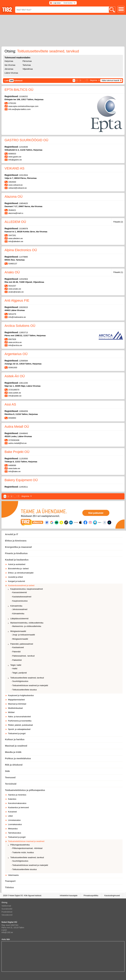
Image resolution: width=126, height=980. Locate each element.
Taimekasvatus (15, 833)
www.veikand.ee (15, 185)
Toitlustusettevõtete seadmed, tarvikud (27, 678)
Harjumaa (9, 61)
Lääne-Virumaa (11, 73)
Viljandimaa (28, 69)
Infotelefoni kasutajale (69, 896)
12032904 (24, 279)
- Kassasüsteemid (19, 592)
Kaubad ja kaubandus (17, 560)
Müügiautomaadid (18, 631)
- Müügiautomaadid (19, 639)
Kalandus (12, 799)
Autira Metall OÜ (17, 427)
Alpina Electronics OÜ (21, 250)
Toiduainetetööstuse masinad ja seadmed (26, 841)
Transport (10, 881)
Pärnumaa (27, 61)
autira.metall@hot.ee (17, 443)
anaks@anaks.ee (16, 292)
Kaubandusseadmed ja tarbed (21, 585)
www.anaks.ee (15, 289)
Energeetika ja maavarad (18, 547)
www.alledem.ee (16, 238)
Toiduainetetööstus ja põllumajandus (25, 790)
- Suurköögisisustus (20, 681)
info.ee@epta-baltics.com (19, 109)
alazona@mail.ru (16, 213)
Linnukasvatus (14, 820)
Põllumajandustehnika (20, 845)
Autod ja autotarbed (17, 564)
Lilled (10, 816)
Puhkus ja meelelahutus (18, 758)
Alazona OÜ (14, 197)
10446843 (24, 433)
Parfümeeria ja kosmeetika (20, 721)
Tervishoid (11, 784)
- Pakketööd (16, 660)
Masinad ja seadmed (16, 746)
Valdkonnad (6, 906)
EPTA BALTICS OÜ (19, 90)
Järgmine (93, 80)
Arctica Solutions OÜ (20, 326)
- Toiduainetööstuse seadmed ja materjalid (29, 685)
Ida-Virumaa (10, 65)
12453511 (24, 487)
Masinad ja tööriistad (17, 704)
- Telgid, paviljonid (19, 673)
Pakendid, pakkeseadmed (22, 644)
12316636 (24, 147)
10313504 (24, 175)
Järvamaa (9, 69)
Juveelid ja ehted (15, 577)
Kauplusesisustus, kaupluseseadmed (27, 589)
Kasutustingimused (112, 896)
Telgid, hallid (16, 665)
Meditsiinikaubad (15, 708)
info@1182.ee (7, 932)
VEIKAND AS (14, 168)
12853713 (24, 332)
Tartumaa (27, 65)
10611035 (24, 383)
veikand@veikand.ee (18, 188)
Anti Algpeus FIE (17, 300)
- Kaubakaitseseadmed (21, 597)
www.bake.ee (14, 468)
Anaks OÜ (12, 272)
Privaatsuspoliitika (91, 896)
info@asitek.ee (15, 396)
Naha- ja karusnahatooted (19, 717)
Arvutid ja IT (12, 534)
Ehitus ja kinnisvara (16, 541)
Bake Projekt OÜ (17, 452)
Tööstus (9, 887)
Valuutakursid (7, 915)
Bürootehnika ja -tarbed (18, 569)
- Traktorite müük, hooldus (22, 852)
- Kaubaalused (17, 647)
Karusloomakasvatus (17, 803)
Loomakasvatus (15, 824)
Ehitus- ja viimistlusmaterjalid (21, 573)
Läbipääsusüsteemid (19, 619)
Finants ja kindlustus (16, 553)
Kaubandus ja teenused (18, 807)
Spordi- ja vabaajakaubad (19, 729)
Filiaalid (118, 222)
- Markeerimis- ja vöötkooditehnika (26, 626)
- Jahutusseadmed (19, 609)
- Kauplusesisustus (19, 601)
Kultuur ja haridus (15, 739)
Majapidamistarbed (16, 700)
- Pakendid (16, 652)
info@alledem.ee (16, 241)
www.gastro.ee (15, 157)
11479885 (24, 257)
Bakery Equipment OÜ (21, 480)
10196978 (24, 229)
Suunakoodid (7, 909)
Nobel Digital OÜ (16, 896)
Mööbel (11, 712)
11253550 (24, 459)
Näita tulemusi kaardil (110, 80)
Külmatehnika (16, 606)
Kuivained (12, 812)
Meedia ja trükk (13, 752)
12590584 (24, 361)
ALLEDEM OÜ (15, 222)
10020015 (24, 307)
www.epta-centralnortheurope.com (23, 106)
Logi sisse (57, 3)
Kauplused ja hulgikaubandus (21, 695)
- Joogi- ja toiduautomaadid (23, 635)
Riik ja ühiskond (14, 765)
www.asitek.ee (15, 393)
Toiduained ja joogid (17, 733)
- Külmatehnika (18, 614)
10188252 (24, 96)
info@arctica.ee (15, 345)
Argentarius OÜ (16, 354)
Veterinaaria (13, 875)
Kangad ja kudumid (16, 581)
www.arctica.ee (15, 342)
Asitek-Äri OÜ (15, 376)
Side (7, 771)
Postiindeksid (7, 912)
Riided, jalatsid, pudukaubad (20, 725)
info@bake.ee (14, 471)
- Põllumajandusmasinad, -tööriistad (27, 848)
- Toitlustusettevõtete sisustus (24, 690)
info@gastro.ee (15, 160)
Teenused (10, 777)
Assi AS (10, 404)
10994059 (24, 411)
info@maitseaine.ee (17, 317)
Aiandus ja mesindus (17, 795)
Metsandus (13, 829)
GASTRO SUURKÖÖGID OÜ (26, 140)
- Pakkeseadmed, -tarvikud (23, 656)
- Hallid (14, 669)
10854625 (24, 203)
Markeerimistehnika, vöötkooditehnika (27, 623)
